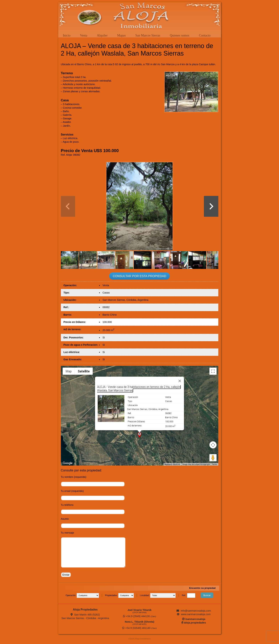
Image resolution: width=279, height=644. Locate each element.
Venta (84, 35)
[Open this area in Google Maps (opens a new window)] (68, 463)
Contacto (205, 35)
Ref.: (184, 595)
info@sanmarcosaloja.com (194, 611)
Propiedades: (112, 595)
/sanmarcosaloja (194, 619)
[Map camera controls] (213, 445)
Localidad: (145, 595)
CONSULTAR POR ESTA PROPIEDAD (139, 276)
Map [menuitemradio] (69, 371)
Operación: (71, 595)
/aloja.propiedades (194, 623)
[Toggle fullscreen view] (213, 371)
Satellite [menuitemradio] (84, 371)
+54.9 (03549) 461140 (139, 628)
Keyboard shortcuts (172, 464)
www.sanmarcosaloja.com (194, 614)
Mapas (121, 35)
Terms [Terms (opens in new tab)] (215, 464)
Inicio (67, 35)
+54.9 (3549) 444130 (139, 616)
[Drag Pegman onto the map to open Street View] (213, 458)
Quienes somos (180, 35)
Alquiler (102, 35)
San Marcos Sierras (148, 35)
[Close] (180, 381)
